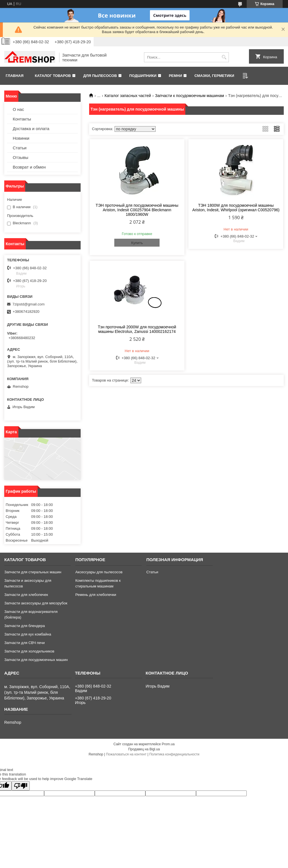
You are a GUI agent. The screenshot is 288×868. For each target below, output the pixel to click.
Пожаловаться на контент (126, 754)
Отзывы (21, 157)
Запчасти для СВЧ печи (24, 643)
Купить (137, 243)
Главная (15, 76)
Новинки (21, 138)
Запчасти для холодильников (29, 651)
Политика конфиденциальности (174, 754)
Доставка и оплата (31, 129)
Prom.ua (168, 744)
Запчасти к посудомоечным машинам (190, 96)
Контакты (22, 119)
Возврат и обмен (29, 167)
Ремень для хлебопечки (96, 595)
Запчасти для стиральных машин (33, 572)
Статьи (20, 148)
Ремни (176, 76)
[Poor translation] (21, 786)
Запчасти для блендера (24, 626)
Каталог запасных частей (128, 96)
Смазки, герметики (214, 76)
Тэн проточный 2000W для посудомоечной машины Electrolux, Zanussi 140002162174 (137, 329)
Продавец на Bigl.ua (144, 749)
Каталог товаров (53, 76)
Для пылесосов (100, 76)
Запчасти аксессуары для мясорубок (36, 603)
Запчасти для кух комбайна (28, 634)
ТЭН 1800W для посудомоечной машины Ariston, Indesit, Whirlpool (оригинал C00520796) (236, 208)
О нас (18, 109)
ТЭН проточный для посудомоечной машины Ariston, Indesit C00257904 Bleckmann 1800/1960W (137, 210)
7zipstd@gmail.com (29, 304)
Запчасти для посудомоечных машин (36, 660)
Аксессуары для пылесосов (99, 572)
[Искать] (224, 57)
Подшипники (143, 76)
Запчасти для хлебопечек (26, 595)
